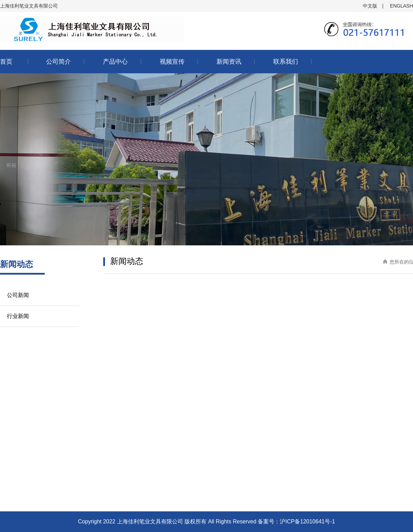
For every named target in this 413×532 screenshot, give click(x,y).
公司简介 (59, 62)
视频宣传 (172, 62)
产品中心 (115, 62)
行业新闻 (18, 316)
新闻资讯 (229, 62)
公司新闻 (18, 295)
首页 (6, 62)
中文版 (370, 6)
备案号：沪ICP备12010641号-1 (296, 522)
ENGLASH (401, 6)
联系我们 (286, 62)
